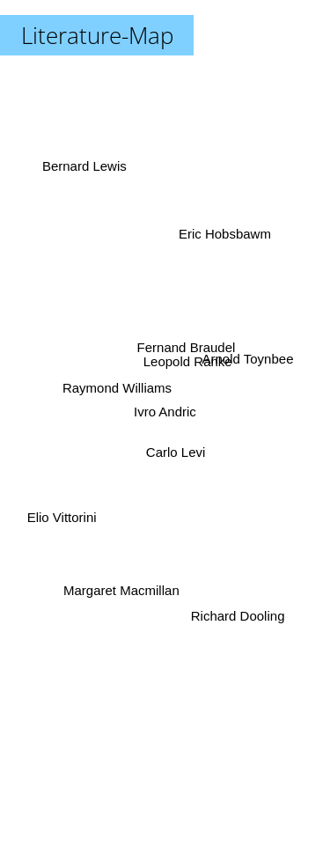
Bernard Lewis (84, 171)
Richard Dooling (238, 615)
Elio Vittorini (61, 515)
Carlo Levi (177, 452)
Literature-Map (97, 35)
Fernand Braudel (186, 347)
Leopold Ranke (189, 362)
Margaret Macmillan (121, 588)
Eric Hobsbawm (225, 235)
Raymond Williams (117, 387)
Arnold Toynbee (248, 360)
